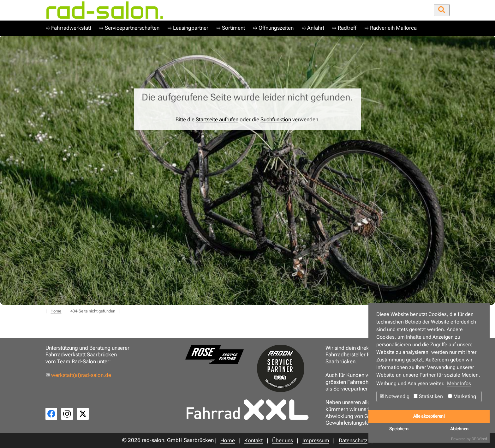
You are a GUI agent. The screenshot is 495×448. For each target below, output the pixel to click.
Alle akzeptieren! (429, 416)
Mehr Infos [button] (459, 383)
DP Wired (479, 439)
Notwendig (395, 396)
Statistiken (428, 396)
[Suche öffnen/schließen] (442, 10)
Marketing (462, 396)
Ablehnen (459, 429)
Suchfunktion (276, 120)
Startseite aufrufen (217, 120)
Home (56, 311)
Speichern (399, 429)
